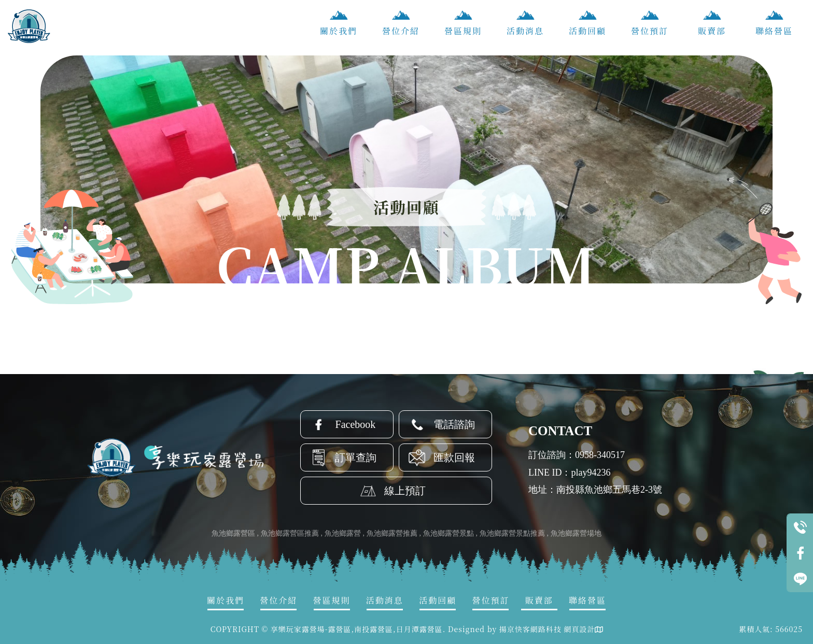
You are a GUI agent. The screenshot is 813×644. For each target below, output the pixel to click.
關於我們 (339, 31)
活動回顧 (587, 31)
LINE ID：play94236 (569, 473)
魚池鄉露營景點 (448, 533)
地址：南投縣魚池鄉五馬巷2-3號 (595, 490)
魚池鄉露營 (343, 533)
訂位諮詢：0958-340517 (577, 455)
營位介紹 (401, 31)
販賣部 (712, 31)
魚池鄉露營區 (233, 533)
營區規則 (463, 31)
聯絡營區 (774, 31)
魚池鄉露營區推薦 (290, 533)
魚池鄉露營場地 (576, 533)
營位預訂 (650, 31)
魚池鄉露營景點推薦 (512, 533)
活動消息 (525, 31)
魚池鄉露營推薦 (392, 533)
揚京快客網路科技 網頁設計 (547, 629)
